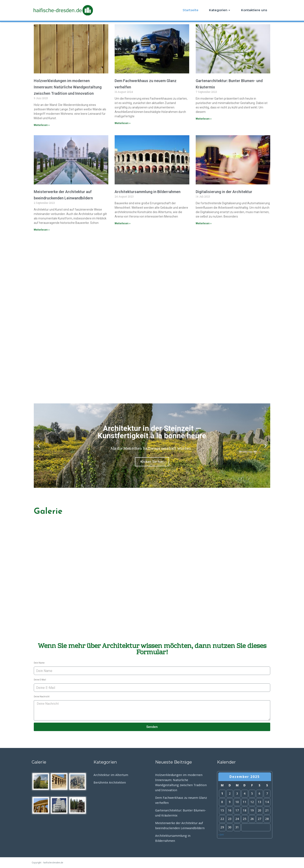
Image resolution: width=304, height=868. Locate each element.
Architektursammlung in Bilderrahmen (148, 192)
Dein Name (39, 663)
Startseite (191, 10)
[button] (148, 484)
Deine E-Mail (40, 680)
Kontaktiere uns (254, 10)
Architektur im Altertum (111, 775)
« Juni (221, 835)
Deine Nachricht (42, 697)
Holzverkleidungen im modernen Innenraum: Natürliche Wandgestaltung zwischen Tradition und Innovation (68, 87)
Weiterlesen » (42, 125)
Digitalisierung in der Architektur (224, 192)
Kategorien (220, 10)
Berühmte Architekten (110, 783)
